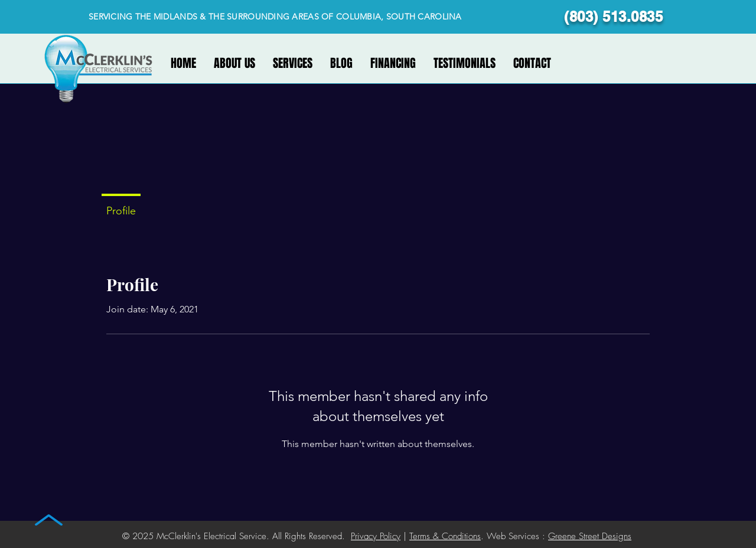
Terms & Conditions (445, 536)
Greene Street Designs (590, 536)
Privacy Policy (376, 536)
